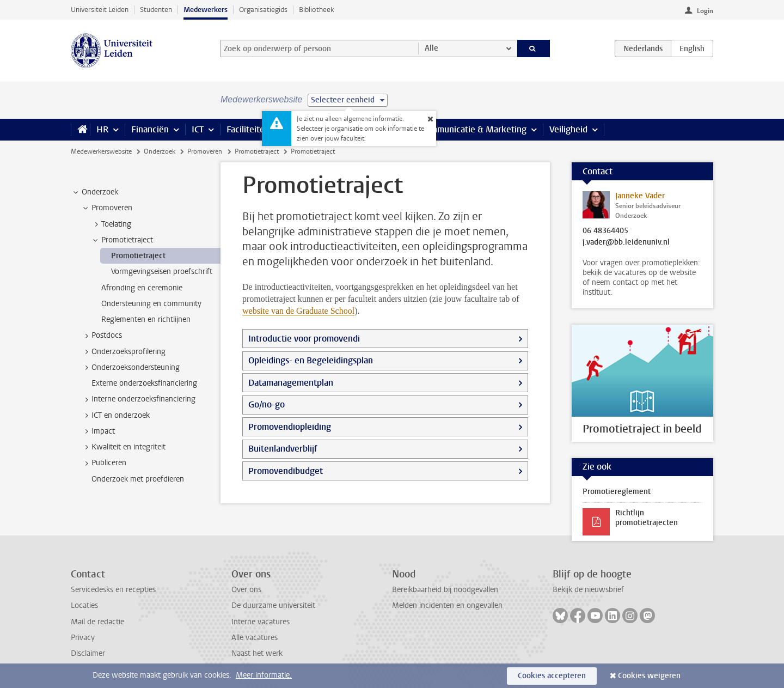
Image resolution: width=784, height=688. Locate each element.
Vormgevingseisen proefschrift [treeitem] (162, 272)
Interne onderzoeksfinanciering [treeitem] (138, 399)
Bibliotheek (317, 10)
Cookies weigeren (649, 676)
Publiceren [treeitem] (104, 463)
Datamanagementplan (291, 383)
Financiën (150, 129)
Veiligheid (568, 129)
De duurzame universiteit (273, 605)
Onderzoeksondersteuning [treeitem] (130, 368)
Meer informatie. (264, 675)
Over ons (246, 590)
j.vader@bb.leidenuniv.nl (626, 242)
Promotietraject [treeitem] (122, 240)
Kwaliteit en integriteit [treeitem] (123, 447)
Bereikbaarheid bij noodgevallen (445, 590)
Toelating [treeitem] (111, 224)
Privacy (83, 638)
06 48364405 (605, 231)
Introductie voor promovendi (304, 339)
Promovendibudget (286, 471)
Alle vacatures (255, 638)
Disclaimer (88, 653)
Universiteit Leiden (100, 10)
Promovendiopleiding (290, 427)
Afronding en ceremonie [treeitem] (142, 288)
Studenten (156, 10)
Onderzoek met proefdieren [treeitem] (138, 479)
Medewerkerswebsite (101, 151)
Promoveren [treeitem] (107, 208)
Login (705, 11)
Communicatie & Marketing (473, 129)
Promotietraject (257, 151)
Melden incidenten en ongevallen (447, 605)
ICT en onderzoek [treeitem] (115, 416)
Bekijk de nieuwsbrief (588, 590)
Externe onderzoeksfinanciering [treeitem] (144, 383)
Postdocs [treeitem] (102, 336)
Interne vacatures (261, 622)
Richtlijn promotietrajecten (647, 518)
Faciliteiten (248, 129)
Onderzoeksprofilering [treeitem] (123, 352)
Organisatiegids (263, 10)
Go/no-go (267, 404)
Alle (431, 48)
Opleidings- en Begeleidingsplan (311, 360)
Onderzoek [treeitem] (95, 192)
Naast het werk (257, 653)
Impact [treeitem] (98, 431)
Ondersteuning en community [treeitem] (151, 304)
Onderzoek (160, 151)
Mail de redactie (97, 622)
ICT (198, 129)
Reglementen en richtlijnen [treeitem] (146, 319)
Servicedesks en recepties (113, 590)
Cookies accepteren (552, 676)
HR (102, 129)
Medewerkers (206, 10)
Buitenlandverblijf (283, 449)
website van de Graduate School (298, 311)
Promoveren (205, 151)
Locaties (84, 605)
